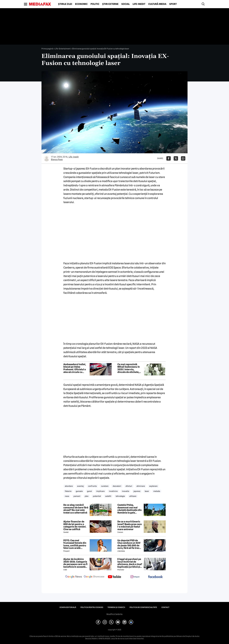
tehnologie (120, 496)
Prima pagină (47, 49)
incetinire (113, 491)
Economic (81, 4)
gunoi (89, 491)
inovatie (126, 491)
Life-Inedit (139, 4)
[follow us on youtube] (114, 577)
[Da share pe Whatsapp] (183, 158)
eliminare (141, 486)
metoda (157, 491)
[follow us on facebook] (155, 577)
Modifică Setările (114, 614)
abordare (69, 486)
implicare (100, 491)
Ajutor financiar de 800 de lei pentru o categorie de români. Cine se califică (75, 525)
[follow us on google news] (74, 577)
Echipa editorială (68, 607)
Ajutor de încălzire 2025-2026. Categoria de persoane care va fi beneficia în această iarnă (75, 563)
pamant (77, 496)
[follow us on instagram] (135, 577)
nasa (67, 496)
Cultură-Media (157, 4)
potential (97, 496)
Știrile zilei (65, 4)
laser (147, 491)
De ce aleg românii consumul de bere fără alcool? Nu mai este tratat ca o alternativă (76, 509)
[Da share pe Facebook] (169, 158)
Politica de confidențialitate (143, 607)
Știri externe (110, 4)
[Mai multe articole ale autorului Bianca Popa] (47, 158)
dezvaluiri (117, 486)
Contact (165, 607)
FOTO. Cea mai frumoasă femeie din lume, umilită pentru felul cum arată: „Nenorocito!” (75, 544)
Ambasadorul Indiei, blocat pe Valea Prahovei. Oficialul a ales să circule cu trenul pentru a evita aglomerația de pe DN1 (76, 368)
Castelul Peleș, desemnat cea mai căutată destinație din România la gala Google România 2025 (130, 509)
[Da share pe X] (176, 158)
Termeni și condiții (116, 607)
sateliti (108, 496)
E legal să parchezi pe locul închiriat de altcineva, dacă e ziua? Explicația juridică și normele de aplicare (130, 563)
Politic (95, 4)
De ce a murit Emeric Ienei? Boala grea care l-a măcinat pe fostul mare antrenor (130, 525)
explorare (153, 486)
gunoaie (79, 491)
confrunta (92, 486)
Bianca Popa (57, 159)
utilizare (133, 496)
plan (87, 496)
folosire (68, 491)
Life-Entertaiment (63, 49)
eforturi (129, 486)
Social (126, 4)
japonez (137, 491)
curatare (105, 486)
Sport (173, 4)
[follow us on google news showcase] (94, 577)
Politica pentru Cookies (92, 607)
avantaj (80, 486)
